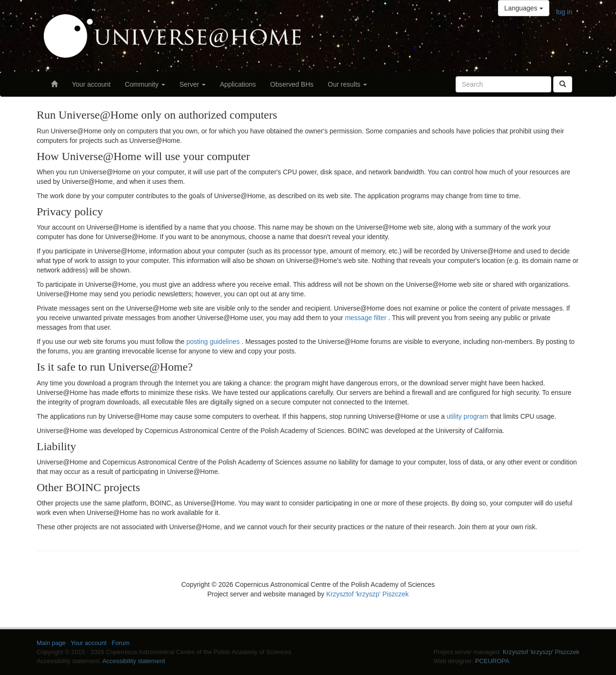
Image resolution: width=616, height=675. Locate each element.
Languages (523, 8)
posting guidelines (214, 342)
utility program (468, 416)
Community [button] (145, 84)
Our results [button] (348, 84)
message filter (367, 318)
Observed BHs (292, 84)
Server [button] (193, 84)
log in (564, 12)
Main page (51, 643)
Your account (91, 84)
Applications (238, 84)
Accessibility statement (134, 661)
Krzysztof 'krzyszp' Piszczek (367, 594)
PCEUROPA (492, 661)
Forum (121, 643)
